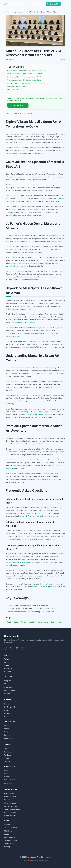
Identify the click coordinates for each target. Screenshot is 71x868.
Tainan (7, 758)
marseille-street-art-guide (23, 113)
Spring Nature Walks (12, 809)
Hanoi (6, 704)
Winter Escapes (10, 803)
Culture (53, 622)
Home (8, 12)
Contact (7, 834)
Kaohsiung (8, 752)
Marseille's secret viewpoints (52, 479)
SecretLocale (14, 4)
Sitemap (7, 847)
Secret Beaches (10, 797)
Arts (60, 622)
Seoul (6, 726)
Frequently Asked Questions (18, 86)
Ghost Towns (9, 800)
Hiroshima (8, 669)
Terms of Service (11, 840)
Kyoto (6, 662)
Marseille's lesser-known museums (37, 415)
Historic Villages (10, 812)
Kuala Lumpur (9, 780)
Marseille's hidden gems (15, 266)
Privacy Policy (9, 837)
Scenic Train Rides (11, 806)
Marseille (32, 622)
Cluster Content (43, 622)
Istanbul (7, 777)
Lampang (8, 693)
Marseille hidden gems (35, 539)
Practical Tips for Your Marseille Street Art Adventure (27, 83)
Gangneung (9, 738)
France (23, 622)
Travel (9, 622)
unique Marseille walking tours (22, 277)
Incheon (7, 735)
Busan (7, 729)
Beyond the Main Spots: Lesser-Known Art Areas (26, 77)
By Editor (62, 60)
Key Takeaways (13, 89)
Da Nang (7, 713)
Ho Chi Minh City (10, 707)
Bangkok (7, 681)
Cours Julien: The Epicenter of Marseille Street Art (26, 71)
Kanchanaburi (9, 690)
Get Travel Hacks (18, 105)
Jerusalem (8, 783)
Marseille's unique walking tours (18, 562)
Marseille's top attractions (31, 516)
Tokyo (7, 659)
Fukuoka (7, 672)
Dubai (6, 770)
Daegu (7, 732)
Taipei (6, 749)
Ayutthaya (8, 687)
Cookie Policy (9, 844)
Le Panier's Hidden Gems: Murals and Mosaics (25, 74)
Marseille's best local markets (17, 215)
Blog (14, 12)
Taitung (7, 761)
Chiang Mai (8, 684)
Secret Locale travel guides (42, 587)
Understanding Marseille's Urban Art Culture (24, 80)
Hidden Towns (10, 794)
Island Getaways (10, 816)
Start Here (8, 831)
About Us (8, 825)
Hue (6, 716)
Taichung (8, 755)
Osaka (7, 665)
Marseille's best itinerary (15, 153)
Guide (16, 622)
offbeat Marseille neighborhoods (23, 323)
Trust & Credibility (11, 828)
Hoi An (7, 710)
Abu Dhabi (8, 774)
